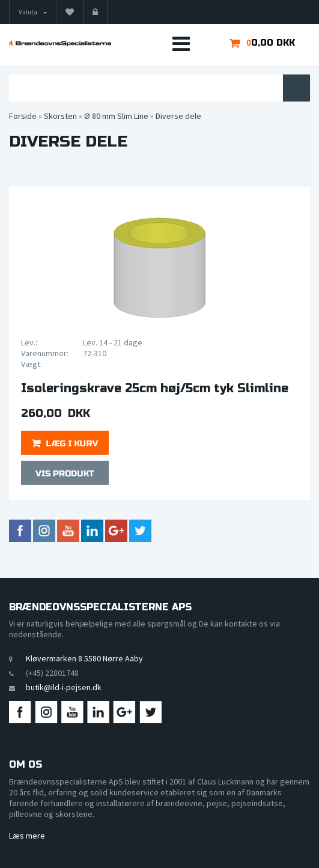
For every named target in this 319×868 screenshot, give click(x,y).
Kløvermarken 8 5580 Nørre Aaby (84, 658)
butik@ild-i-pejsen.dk (64, 687)
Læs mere (27, 836)
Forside (23, 116)
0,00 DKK (273, 43)
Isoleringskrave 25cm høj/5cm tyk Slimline (155, 389)
